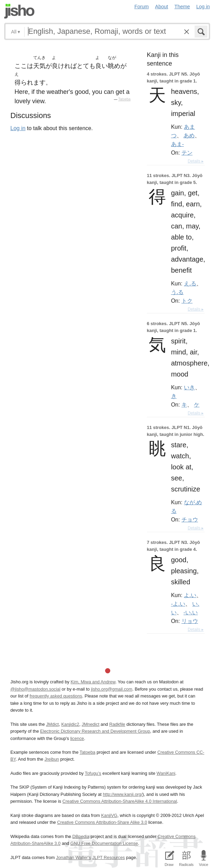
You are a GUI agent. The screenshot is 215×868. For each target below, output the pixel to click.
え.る (190, 283)
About (162, 7)
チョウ (190, 519)
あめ (189, 135)
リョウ (190, 621)
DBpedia (81, 836)
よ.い (190, 595)
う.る (177, 292)
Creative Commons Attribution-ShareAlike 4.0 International (120, 801)
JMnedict (90, 724)
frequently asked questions (56, 696)
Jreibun (52, 759)
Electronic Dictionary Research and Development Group (95, 731)
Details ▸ (196, 161)
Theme (182, 7)
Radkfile (117, 724)
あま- (177, 144)
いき (189, 387)
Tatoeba (124, 99)
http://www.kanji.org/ (123, 794)
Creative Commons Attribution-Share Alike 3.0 (102, 822)
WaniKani (166, 773)
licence (77, 738)
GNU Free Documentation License (104, 843)
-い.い (191, 612)
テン (187, 153)
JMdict (52, 724)
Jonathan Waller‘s (73, 857)
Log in (203, 7)
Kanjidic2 (70, 724)
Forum (142, 7)
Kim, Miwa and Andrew (93, 682)
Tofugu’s (93, 773)
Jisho (19, 11)
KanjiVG (109, 815)
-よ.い (178, 604)
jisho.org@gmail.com (112, 689)
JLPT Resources (109, 857)
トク (187, 301)
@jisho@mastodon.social (35, 689)
